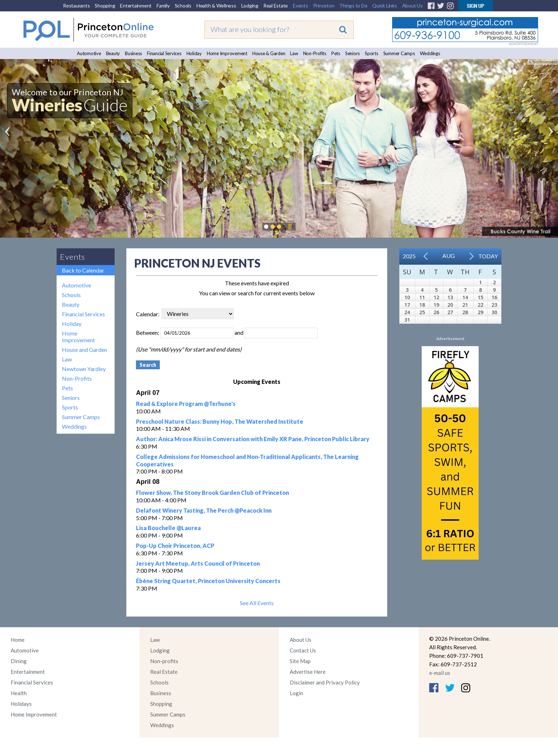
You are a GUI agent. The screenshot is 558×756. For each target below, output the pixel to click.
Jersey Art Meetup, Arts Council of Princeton (198, 563)
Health (19, 693)
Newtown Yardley (84, 369)
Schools (183, 6)
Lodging (250, 6)
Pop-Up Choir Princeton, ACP (175, 546)
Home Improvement (227, 53)
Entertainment (136, 6)
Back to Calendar (83, 270)
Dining (19, 661)
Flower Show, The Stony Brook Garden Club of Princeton (212, 493)
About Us (412, 6)
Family (163, 6)
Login (296, 693)
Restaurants (76, 6)
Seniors (352, 53)
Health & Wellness (216, 6)
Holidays (21, 704)
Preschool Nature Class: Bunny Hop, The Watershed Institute (220, 421)
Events (301, 6)
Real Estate (276, 6)
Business (133, 53)
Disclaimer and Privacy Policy (325, 682)
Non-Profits (315, 53)
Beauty (113, 53)
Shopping (105, 6)
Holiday (194, 53)
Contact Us (303, 650)
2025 (409, 256)
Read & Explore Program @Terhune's (186, 404)
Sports (372, 53)
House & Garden (269, 53)
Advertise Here (308, 672)
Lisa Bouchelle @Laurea (168, 528)
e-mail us (440, 673)
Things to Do (353, 6)
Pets (336, 53)
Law (294, 53)
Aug (449, 256)
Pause (290, 227)
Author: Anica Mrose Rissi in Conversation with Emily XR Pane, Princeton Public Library (253, 439)
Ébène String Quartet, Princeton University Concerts (208, 581)
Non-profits (164, 661)
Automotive (89, 53)
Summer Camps (399, 53)
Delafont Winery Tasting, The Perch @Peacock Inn (204, 510)
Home (18, 640)
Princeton (324, 6)
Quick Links (385, 6)
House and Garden (85, 350)
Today (488, 256)
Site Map (300, 661)
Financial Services (164, 53)
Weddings (430, 53)
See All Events (257, 603)
